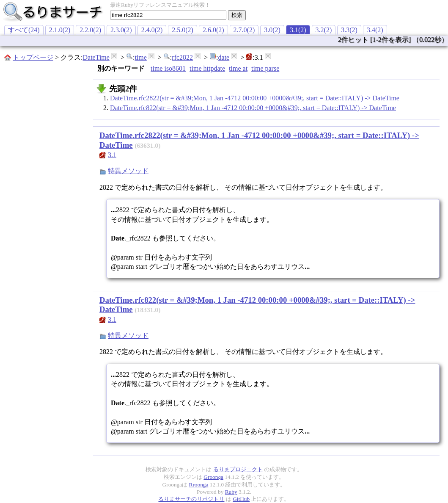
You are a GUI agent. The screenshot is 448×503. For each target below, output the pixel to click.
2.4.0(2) (152, 30)
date (224, 57)
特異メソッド (128, 171)
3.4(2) (375, 30)
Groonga (213, 477)
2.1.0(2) (60, 30)
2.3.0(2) (121, 30)
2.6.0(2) (213, 30)
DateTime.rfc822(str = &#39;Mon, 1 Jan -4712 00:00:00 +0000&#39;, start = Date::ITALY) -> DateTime (253, 108)
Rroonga (199, 485)
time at (238, 68)
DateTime (96, 57)
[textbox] (168, 15)
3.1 (112, 155)
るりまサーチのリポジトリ (191, 499)
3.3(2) (349, 30)
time (140, 57)
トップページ (33, 57)
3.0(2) (272, 30)
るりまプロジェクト (238, 469)
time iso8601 (168, 68)
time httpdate (207, 68)
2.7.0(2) (244, 30)
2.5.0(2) (183, 30)
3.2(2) (324, 30)
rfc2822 (182, 57)
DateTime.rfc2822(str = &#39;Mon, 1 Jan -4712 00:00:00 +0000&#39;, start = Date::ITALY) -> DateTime (255, 98)
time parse (265, 68)
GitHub (241, 499)
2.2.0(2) (90, 30)
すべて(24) (24, 30)
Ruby (231, 492)
